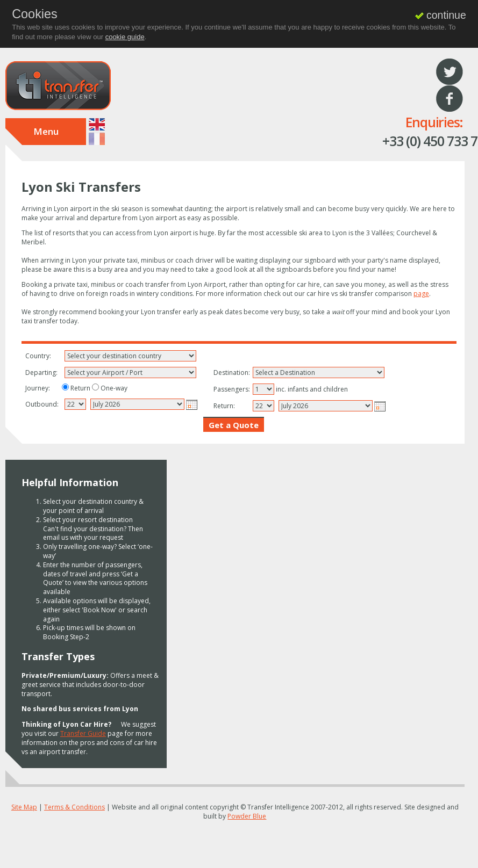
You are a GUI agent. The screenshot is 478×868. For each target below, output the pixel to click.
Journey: (38, 388)
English (97, 124)
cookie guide (125, 37)
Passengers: (231, 389)
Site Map (24, 807)
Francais (97, 139)
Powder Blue (247, 816)
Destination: (231, 373)
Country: (38, 356)
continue (441, 15)
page (421, 294)
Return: (224, 406)
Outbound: (42, 404)
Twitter (450, 72)
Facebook (450, 99)
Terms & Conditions (74, 807)
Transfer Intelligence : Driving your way (58, 86)
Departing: (41, 373)
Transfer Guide (83, 733)
